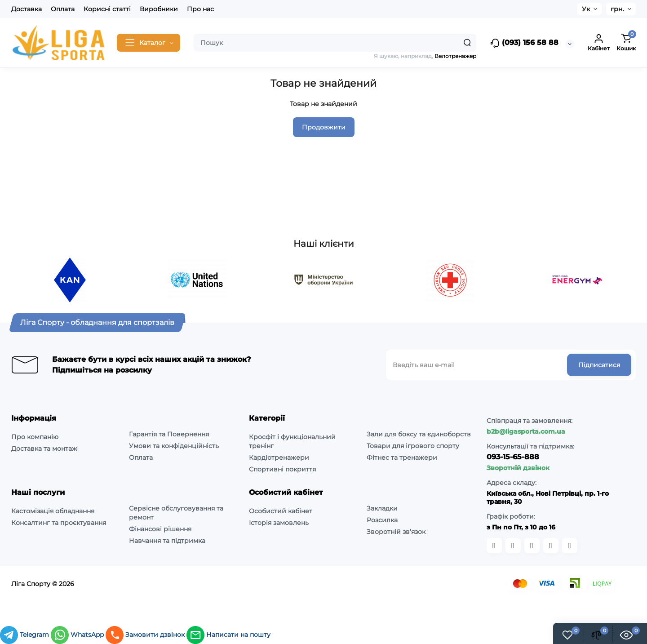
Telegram (25, 635)
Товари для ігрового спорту (413, 446)
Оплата (63, 9)
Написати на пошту (228, 635)
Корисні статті (107, 9)
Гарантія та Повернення (169, 434)
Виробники (159, 9)
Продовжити (324, 127)
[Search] (467, 43)
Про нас (200, 9)
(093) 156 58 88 (524, 43)
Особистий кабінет (281, 511)
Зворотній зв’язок (396, 532)
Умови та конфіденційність (174, 446)
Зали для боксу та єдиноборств (419, 434)
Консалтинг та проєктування (59, 523)
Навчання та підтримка (167, 541)
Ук (586, 9)
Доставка (27, 9)
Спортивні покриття (282, 469)
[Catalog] (148, 43)
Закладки (382, 508)
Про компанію (35, 437)
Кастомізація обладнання (53, 511)
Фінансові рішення (160, 529)
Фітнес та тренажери (402, 457)
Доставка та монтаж (44, 449)
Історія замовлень (279, 523)
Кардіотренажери (279, 457)
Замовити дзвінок (146, 635)
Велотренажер (455, 56)
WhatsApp (78, 635)
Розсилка (382, 520)
